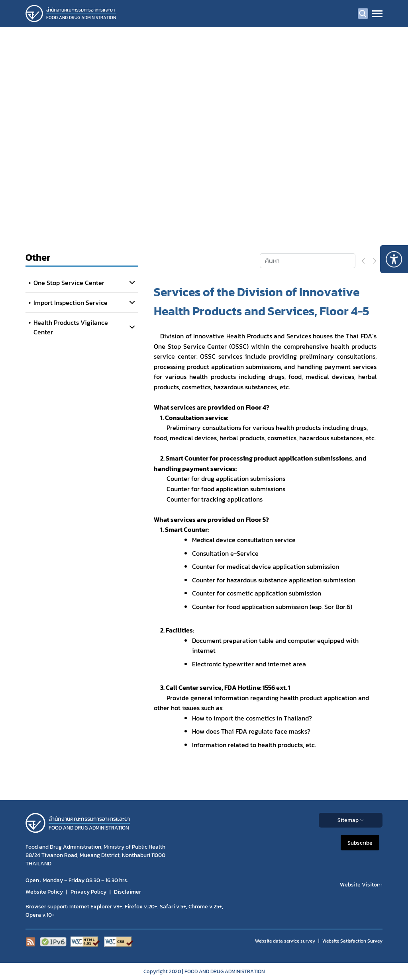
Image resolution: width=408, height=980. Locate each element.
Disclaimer (127, 892)
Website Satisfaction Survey (352, 941)
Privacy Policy (88, 892)
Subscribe (360, 843)
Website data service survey (285, 941)
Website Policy (44, 892)
